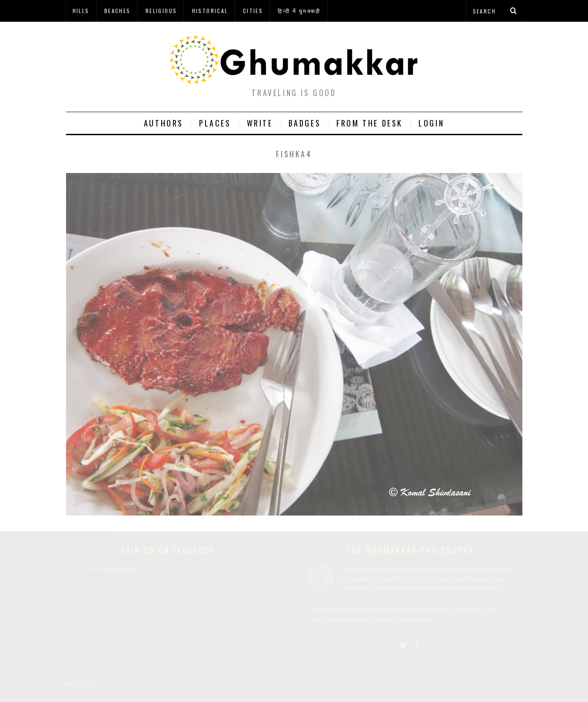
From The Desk (370, 123)
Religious (161, 11)
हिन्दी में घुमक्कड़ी (299, 11)
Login (431, 123)
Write (260, 123)
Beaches (118, 11)
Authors (164, 123)
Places (215, 123)
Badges (305, 123)
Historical (210, 11)
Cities (253, 11)
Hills (81, 11)
